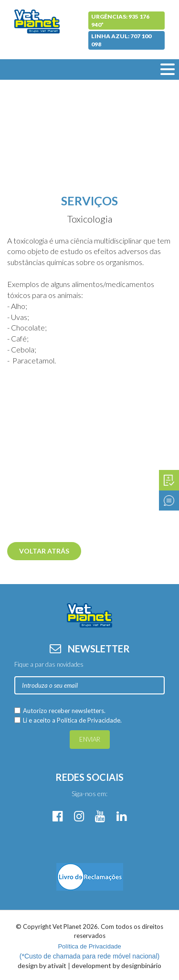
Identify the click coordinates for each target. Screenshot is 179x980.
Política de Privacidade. (89, 720)
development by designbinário (116, 965)
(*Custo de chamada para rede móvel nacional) (89, 951)
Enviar (90, 739)
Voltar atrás (44, 551)
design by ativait (42, 965)
